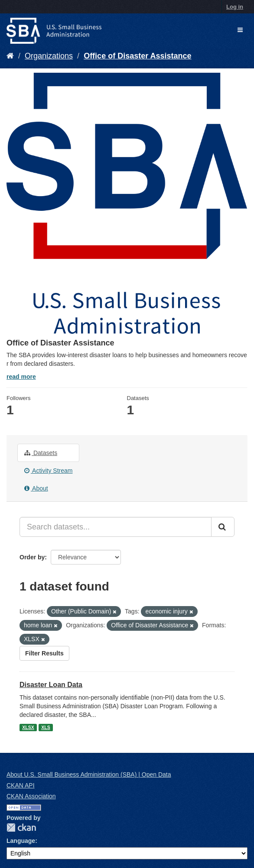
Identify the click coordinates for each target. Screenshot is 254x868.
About (36, 488)
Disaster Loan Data (51, 685)
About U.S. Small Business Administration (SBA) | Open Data (89, 774)
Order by (32, 557)
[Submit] (223, 527)
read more (21, 377)
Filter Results (44, 653)
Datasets (41, 453)
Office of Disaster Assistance (137, 56)
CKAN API (21, 785)
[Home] (10, 56)
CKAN (21, 828)
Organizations (49, 56)
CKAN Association (31, 796)
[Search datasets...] (116, 527)
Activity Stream (48, 471)
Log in (235, 7)
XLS (46, 727)
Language (21, 841)
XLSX (28, 727)
